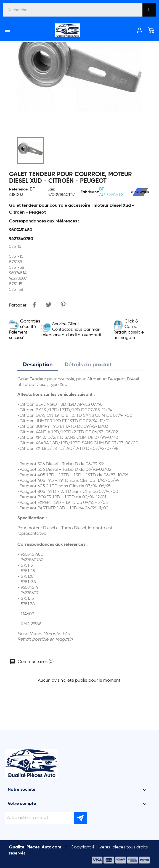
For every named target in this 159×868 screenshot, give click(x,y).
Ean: (51, 189)
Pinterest (63, 305)
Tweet (49, 305)
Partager (34, 305)
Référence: (19, 189)
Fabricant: (90, 192)
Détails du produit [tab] (88, 365)
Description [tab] (38, 365)
